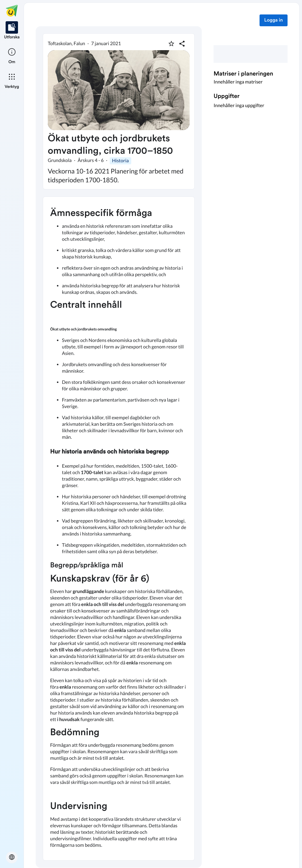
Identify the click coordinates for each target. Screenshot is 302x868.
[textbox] (119, 529)
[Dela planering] (182, 44)
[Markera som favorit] (171, 44)
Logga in (274, 20)
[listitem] (12, 31)
